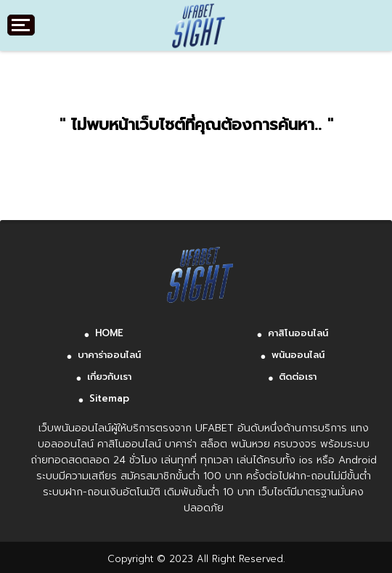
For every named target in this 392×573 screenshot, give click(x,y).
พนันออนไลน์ (298, 355)
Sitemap (109, 398)
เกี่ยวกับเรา (109, 377)
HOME (109, 333)
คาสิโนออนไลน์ (298, 333)
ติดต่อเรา (298, 377)
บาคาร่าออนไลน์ (109, 355)
